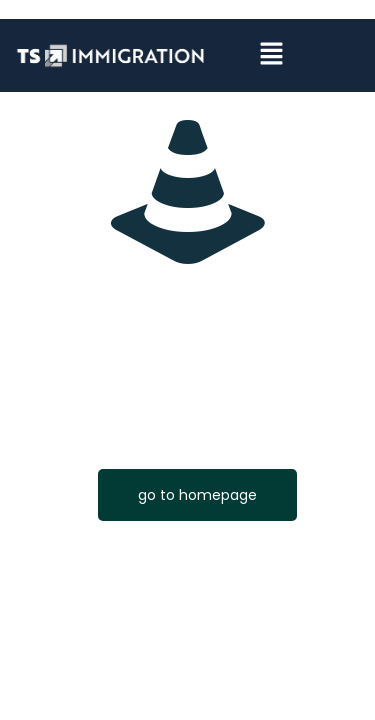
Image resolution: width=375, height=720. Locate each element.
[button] (272, 56)
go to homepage (197, 495)
